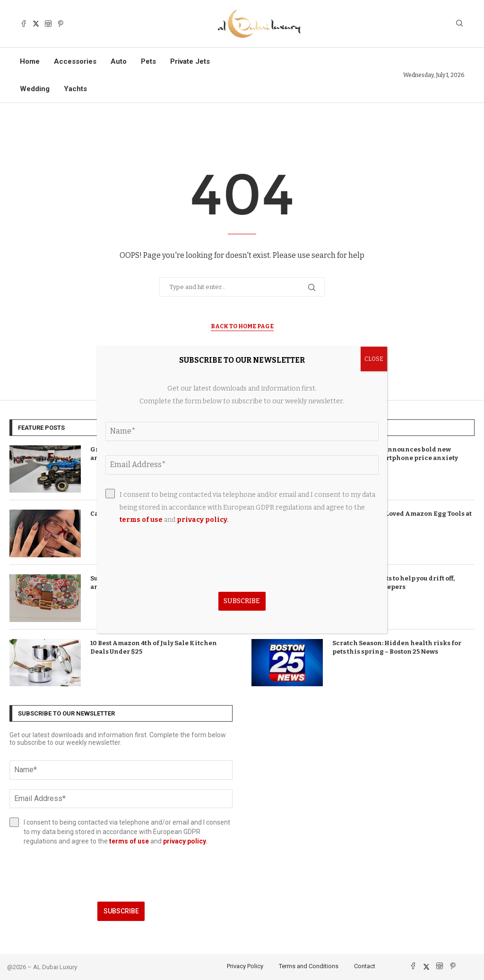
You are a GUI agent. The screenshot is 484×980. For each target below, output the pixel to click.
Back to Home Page (242, 326)
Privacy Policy (245, 966)
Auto (119, 61)
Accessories (75, 61)
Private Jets (190, 61)
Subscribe (121, 911)
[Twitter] (36, 24)
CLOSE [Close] (374, 359)
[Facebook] (24, 24)
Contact (365, 966)
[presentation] (121, 874)
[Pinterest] (60, 24)
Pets (148, 61)
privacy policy (184, 841)
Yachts (75, 89)
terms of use (129, 841)
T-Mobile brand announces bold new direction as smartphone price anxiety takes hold (395, 458)
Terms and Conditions (309, 966)
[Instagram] (48, 24)
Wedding (35, 89)
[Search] (459, 24)
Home (30, 61)
